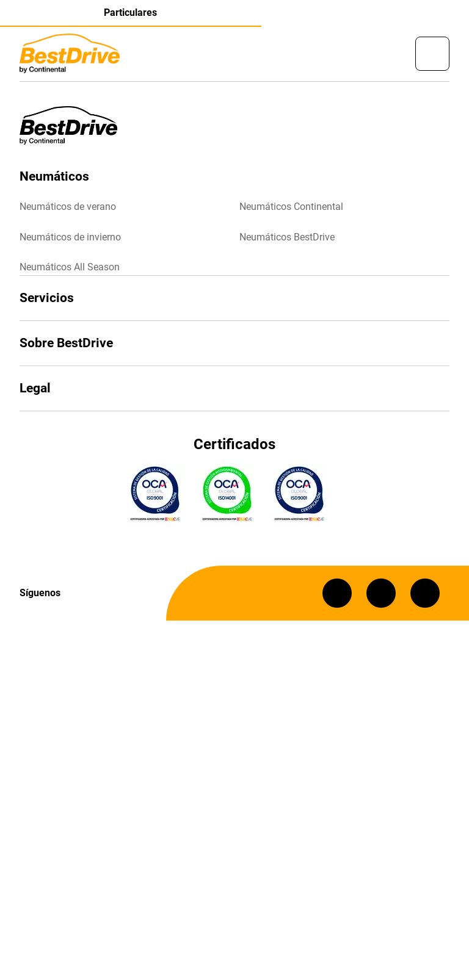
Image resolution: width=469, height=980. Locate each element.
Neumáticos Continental (291, 207)
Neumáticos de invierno (70, 237)
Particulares (130, 13)
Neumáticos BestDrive (287, 237)
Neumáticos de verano (68, 207)
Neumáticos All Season (70, 267)
